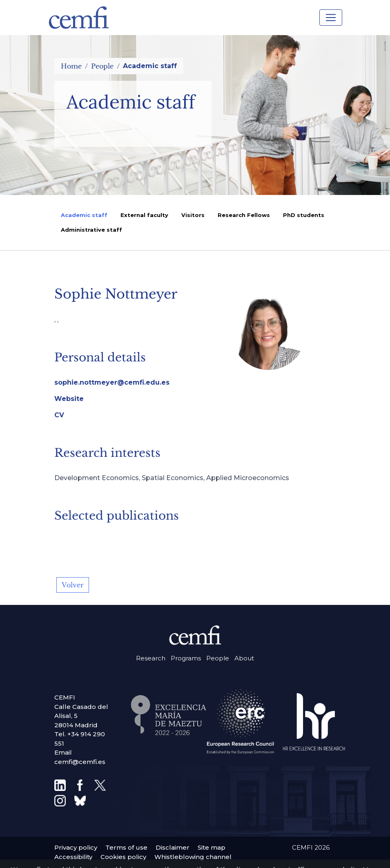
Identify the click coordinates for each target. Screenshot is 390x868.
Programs (186, 658)
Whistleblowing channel (193, 857)
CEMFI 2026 (311, 847)
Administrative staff (91, 230)
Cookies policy (123, 857)
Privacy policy (76, 847)
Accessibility (73, 857)
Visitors (193, 215)
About (244, 658)
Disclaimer (173, 847)
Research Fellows (244, 215)
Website (69, 399)
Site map (212, 847)
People (102, 66)
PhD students (304, 215)
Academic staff (84, 215)
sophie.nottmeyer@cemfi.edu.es (112, 382)
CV (59, 415)
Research (151, 658)
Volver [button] (73, 585)
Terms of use (126, 847)
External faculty (144, 215)
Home (71, 66)
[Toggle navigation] (331, 18)
